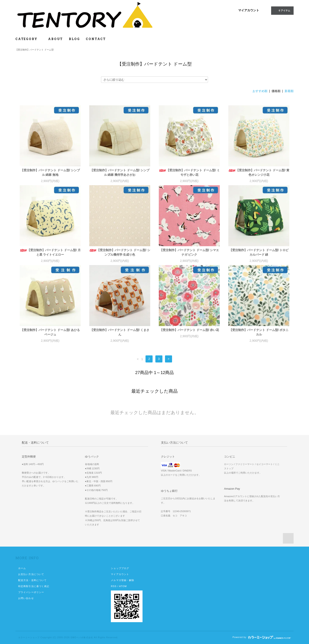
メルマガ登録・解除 (123, 580)
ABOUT (56, 39)
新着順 (289, 91)
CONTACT (96, 39)
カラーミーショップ (29, 637)
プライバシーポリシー (31, 592)
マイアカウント (249, 10)
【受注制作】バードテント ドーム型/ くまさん (120, 332)
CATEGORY (29, 39)
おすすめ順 (260, 91)
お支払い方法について (31, 574)
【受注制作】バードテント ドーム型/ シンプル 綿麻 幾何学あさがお (120, 172)
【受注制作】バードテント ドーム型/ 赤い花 (189, 330)
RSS (114, 586)
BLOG (74, 39)
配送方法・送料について (32, 580)
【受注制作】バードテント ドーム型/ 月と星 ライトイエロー (50, 252)
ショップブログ (120, 568)
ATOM (123, 586)
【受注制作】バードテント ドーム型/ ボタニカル (259, 332)
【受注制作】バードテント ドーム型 (35, 50)
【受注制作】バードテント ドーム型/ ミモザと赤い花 (189, 172)
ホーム (22, 568)
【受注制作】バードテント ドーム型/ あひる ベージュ (50, 332)
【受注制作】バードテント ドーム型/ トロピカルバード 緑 (259, 252)
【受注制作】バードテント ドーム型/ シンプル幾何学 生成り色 (120, 252)
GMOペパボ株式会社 (82, 637)
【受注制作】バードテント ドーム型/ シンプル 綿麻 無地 (50, 172)
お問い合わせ (26, 598)
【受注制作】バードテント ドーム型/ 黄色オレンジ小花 (259, 172)
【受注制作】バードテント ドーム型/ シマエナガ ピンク (189, 252)
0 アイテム (282, 10)
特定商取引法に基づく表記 (34, 586)
